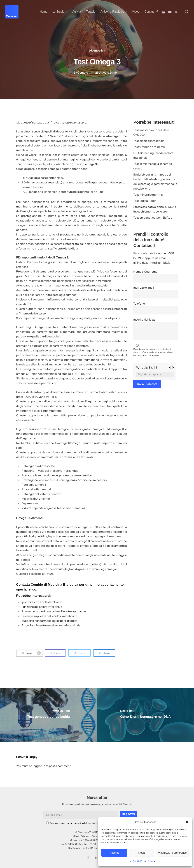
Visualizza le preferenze (172, 853)
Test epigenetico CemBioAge (153, 218)
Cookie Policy (140, 861)
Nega (142, 853)
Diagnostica (97, 51)
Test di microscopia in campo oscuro (153, 166)
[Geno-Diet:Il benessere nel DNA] (146, 715)
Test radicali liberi (145, 201)
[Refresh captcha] (171, 369)
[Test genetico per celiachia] (49, 715)
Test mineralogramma (148, 195)
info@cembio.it (160, 263)
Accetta (114, 853)
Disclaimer (74, 848)
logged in (39, 766)
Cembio (83, 73)
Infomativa (154, 355)
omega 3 (91, 164)
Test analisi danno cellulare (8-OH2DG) (153, 132)
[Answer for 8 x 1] (155, 374)
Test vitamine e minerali (149, 147)
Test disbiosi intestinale (149, 141)
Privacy (152, 861)
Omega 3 (62, 257)
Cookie (86, 848)
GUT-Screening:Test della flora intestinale (153, 155)
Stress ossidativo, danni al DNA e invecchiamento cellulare (155, 209)
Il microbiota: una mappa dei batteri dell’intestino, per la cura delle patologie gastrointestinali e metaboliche (155, 181)
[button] (187, 822)
